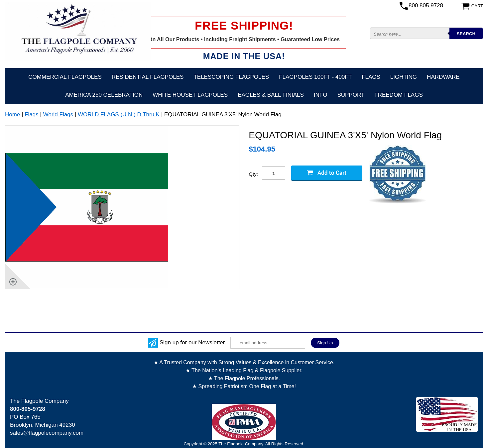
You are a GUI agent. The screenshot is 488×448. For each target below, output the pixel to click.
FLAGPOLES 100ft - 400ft (315, 77)
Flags (371, 77)
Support (351, 95)
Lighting (404, 77)
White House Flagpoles (190, 95)
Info (321, 95)
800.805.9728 (426, 5)
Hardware (443, 77)
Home (12, 114)
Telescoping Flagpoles (231, 77)
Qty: (253, 174)
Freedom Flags (398, 95)
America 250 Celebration (104, 95)
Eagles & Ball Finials (271, 95)
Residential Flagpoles (148, 77)
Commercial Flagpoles (65, 77)
